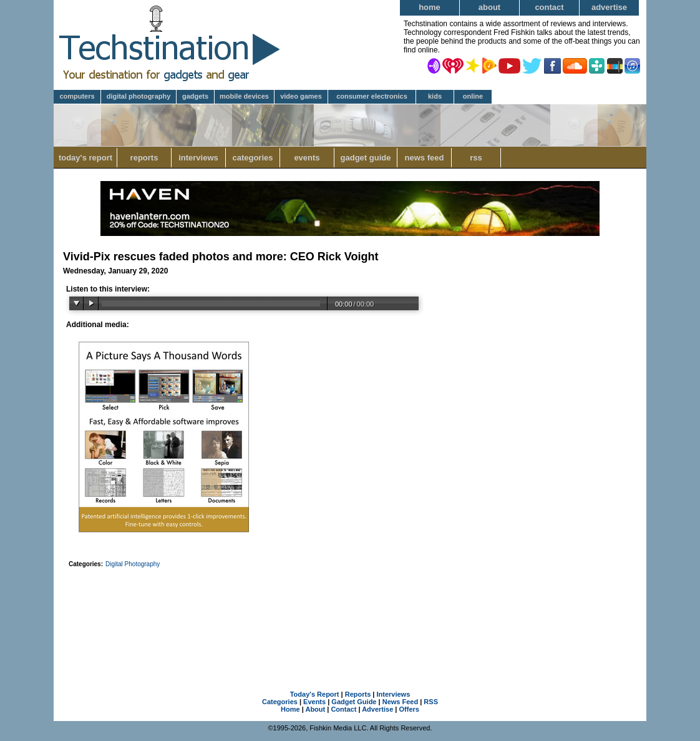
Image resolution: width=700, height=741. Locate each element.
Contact (549, 7)
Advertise (609, 7)
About (489, 7)
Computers (77, 96)
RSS (476, 158)
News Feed (425, 158)
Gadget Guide (366, 158)
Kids (435, 96)
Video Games (301, 96)
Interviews (198, 158)
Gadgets (195, 96)
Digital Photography (139, 96)
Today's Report (85, 158)
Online (473, 96)
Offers (409, 709)
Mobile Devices (244, 96)
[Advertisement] (350, 613)
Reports (144, 158)
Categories (252, 158)
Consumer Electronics (372, 96)
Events (307, 158)
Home (430, 7)
